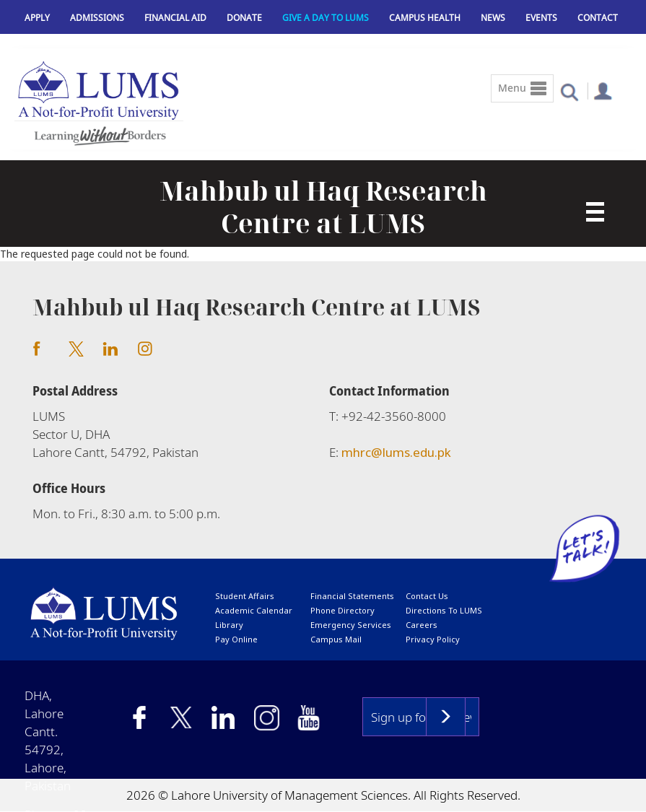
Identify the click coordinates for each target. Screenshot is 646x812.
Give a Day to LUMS (326, 18)
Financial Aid (175, 18)
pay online (236, 639)
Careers (422, 625)
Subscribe (446, 717)
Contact (598, 18)
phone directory (342, 610)
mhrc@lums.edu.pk (396, 452)
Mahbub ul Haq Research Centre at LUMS (323, 207)
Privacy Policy (433, 639)
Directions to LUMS (444, 610)
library (229, 625)
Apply (37, 18)
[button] (569, 91)
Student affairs (245, 596)
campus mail (336, 639)
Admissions (97, 18)
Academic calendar (254, 610)
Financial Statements (352, 596)
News (493, 18)
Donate (244, 18)
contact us (427, 596)
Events (541, 18)
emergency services (351, 625)
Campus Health (425, 18)
